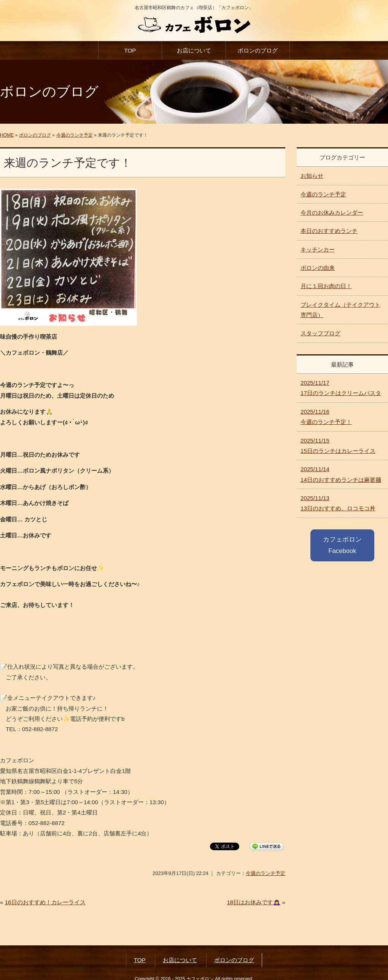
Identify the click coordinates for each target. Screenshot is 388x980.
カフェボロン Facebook (342, 545)
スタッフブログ (320, 333)
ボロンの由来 (318, 268)
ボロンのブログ (258, 50)
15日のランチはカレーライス (338, 446)
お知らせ (312, 176)
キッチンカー (318, 249)
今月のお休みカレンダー (332, 213)
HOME (7, 135)
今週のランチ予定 (75, 135)
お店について (194, 50)
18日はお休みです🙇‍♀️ (254, 902)
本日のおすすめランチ (329, 231)
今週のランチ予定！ (326, 417)
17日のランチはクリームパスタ (341, 388)
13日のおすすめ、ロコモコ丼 (338, 503)
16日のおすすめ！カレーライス (45, 902)
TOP (130, 50)
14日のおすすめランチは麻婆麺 (341, 474)
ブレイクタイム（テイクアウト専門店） (340, 310)
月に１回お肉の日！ (326, 286)
